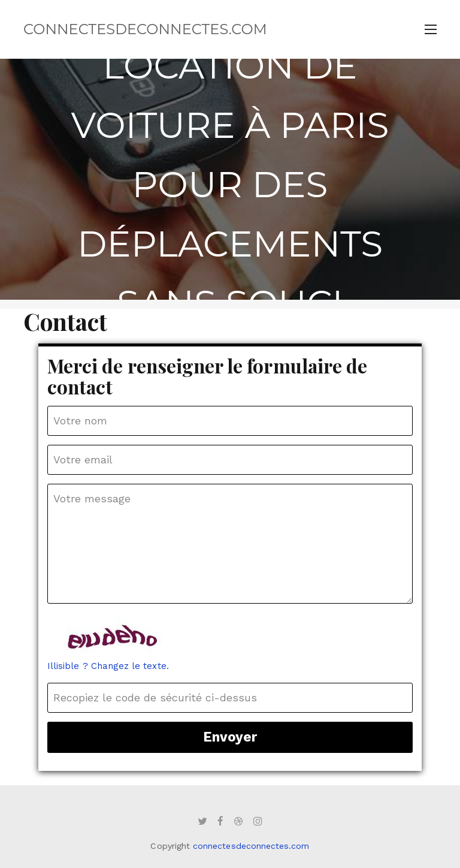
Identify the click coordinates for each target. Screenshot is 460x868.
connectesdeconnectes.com (145, 29)
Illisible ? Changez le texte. (108, 666)
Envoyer (230, 737)
